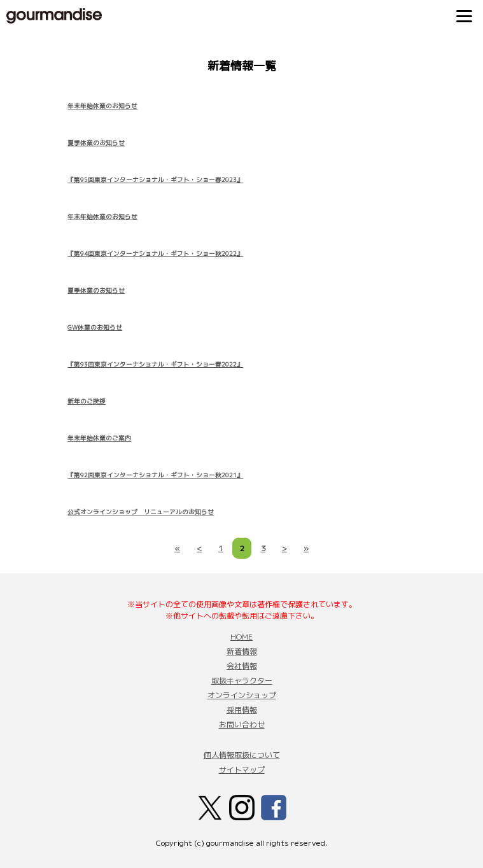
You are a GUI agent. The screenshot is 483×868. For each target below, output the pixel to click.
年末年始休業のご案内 (99, 438)
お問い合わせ (242, 724)
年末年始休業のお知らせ (102, 106)
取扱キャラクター (242, 681)
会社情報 (242, 666)
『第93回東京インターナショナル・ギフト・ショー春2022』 (155, 364)
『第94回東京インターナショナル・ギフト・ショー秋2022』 (155, 254)
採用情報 (242, 710)
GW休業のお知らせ (95, 327)
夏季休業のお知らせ (96, 143)
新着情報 (242, 651)
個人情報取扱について (242, 755)
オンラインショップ (242, 695)
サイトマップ (242, 770)
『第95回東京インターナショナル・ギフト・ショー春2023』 (155, 180)
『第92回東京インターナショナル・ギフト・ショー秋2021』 (155, 475)
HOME (241, 637)
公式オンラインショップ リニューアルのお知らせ (141, 512)
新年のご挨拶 (87, 401)
